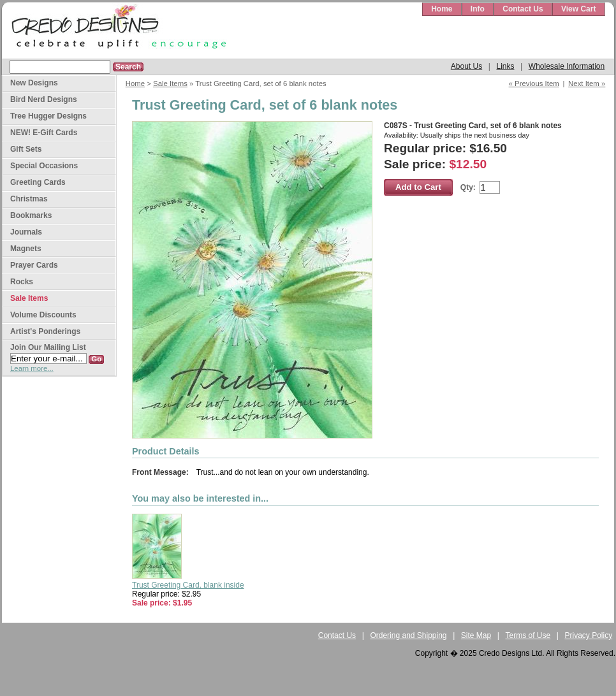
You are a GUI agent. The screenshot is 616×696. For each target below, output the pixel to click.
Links (505, 66)
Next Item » (587, 83)
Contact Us (523, 9)
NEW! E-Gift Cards (44, 133)
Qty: (468, 187)
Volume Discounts (43, 315)
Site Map (476, 635)
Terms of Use (528, 635)
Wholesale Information (567, 66)
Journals (26, 232)
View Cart (578, 9)
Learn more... (32, 368)
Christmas (29, 199)
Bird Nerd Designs (44, 99)
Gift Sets (26, 149)
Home (442, 9)
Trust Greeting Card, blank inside (188, 585)
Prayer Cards (34, 265)
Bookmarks (31, 215)
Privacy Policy (589, 635)
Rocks (22, 282)
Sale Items (170, 83)
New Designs (34, 83)
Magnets (26, 249)
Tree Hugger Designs (48, 116)
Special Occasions (44, 166)
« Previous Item (534, 83)
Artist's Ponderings (45, 331)
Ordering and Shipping (408, 635)
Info (478, 9)
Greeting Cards (38, 182)
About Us (466, 66)
